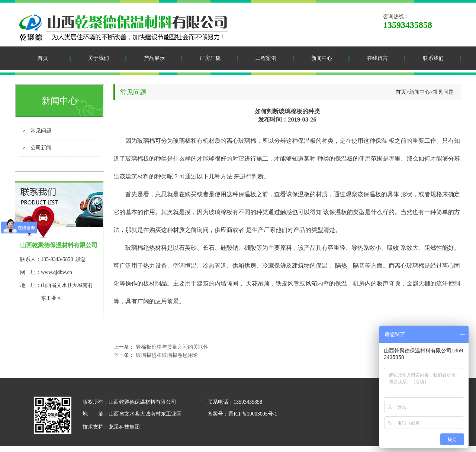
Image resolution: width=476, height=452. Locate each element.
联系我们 (433, 58)
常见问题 (41, 131)
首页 (43, 58)
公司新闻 (41, 148)
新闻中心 (322, 58)
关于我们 (99, 58)
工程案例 (266, 58)
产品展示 (154, 58)
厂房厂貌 (210, 58)
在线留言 (377, 58)
